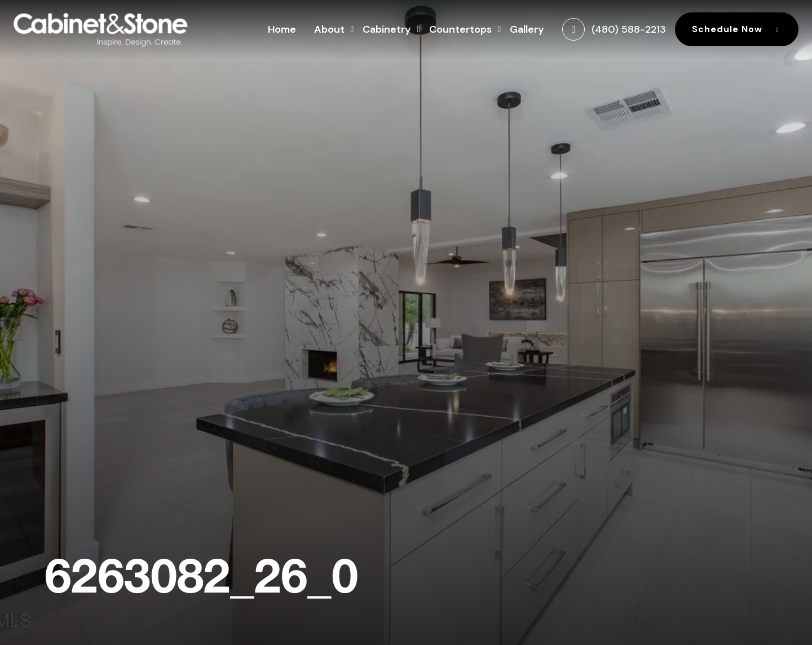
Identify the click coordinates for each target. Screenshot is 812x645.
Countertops (460, 28)
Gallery (527, 29)
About (329, 28)
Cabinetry (387, 28)
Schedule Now (737, 29)
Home (282, 29)
